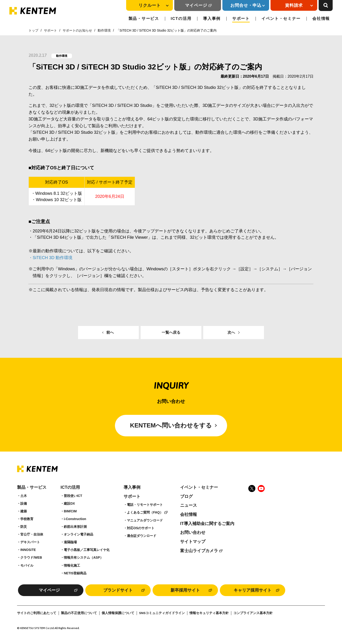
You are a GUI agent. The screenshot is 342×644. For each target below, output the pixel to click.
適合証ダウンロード (142, 536)
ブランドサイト (118, 590)
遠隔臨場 (70, 542)
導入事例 (212, 19)
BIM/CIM (70, 511)
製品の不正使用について (79, 613)
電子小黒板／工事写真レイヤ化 (87, 550)
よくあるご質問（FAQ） (145, 512)
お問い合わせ (193, 532)
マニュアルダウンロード (145, 520)
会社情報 (321, 19)
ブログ (186, 496)
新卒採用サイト (185, 590)
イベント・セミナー (281, 19)
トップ (33, 30)
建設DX (69, 503)
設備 (24, 503)
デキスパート (30, 542)
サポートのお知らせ (77, 30)
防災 (24, 527)
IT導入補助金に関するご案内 (207, 524)
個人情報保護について (118, 613)
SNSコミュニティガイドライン (162, 613)
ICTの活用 (181, 19)
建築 (24, 511)
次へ (231, 332)
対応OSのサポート (141, 528)
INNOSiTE (28, 550)
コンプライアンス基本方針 (253, 613)
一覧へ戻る (171, 332)
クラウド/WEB (31, 557)
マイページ (196, 5)
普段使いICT (73, 496)
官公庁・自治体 (32, 534)
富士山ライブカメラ (199, 551)
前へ (110, 332)
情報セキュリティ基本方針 (209, 613)
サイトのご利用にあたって (37, 613)
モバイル (27, 565)
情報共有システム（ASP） (84, 557)
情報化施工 (72, 565)
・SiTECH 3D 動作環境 (50, 258)
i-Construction (75, 519)
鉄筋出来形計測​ (75, 527)
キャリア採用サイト (253, 590)
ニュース (189, 505)
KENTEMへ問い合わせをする (171, 425)
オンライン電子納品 (78, 534)
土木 (24, 496)
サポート (241, 19)
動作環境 (104, 30)
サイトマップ (193, 542)
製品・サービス (144, 19)
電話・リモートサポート (145, 505)
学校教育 (27, 519)
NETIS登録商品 (75, 573)
